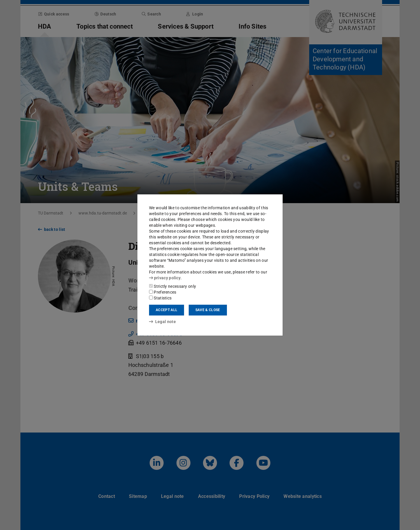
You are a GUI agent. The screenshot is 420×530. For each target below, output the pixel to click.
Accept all (167, 310)
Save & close (208, 310)
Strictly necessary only (173, 286)
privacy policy (165, 278)
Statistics (160, 298)
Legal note (162, 322)
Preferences (163, 292)
